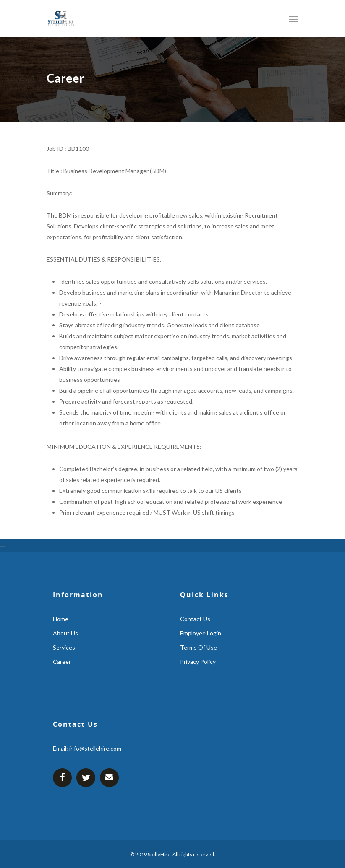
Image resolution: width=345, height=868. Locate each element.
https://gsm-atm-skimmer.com (3, 546)
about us (65, 633)
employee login (201, 633)
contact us (195, 619)
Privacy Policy (198, 662)
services (64, 647)
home (61, 619)
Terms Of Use (199, 647)
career (62, 662)
